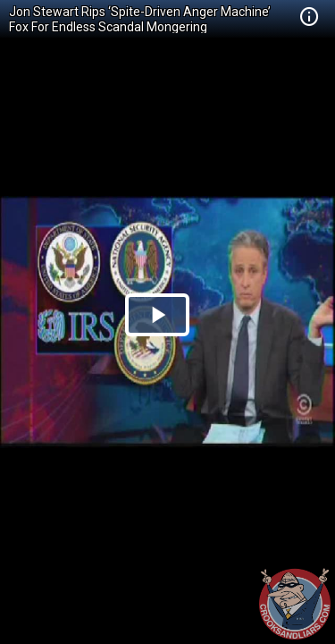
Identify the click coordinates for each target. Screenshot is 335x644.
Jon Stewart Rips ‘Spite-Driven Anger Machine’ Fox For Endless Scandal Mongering (140, 19)
